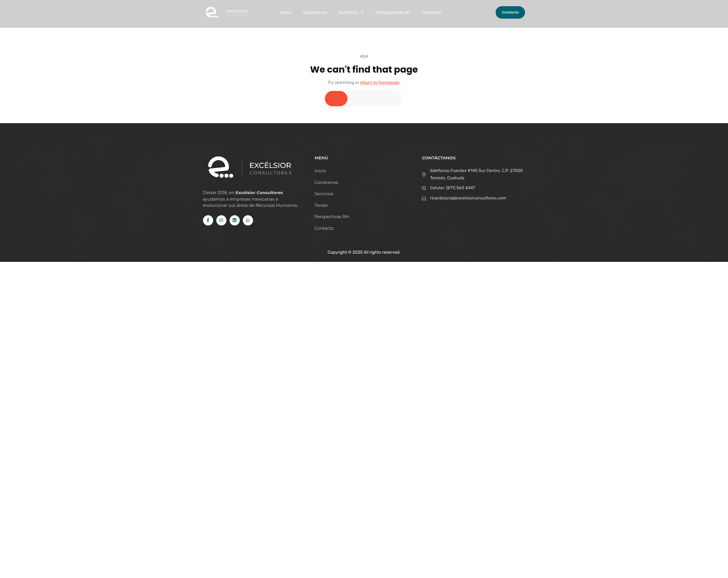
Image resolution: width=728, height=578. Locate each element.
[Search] (336, 99)
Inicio (286, 12)
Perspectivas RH (393, 12)
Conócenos (315, 12)
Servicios (351, 12)
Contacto (432, 12)
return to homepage (380, 82)
